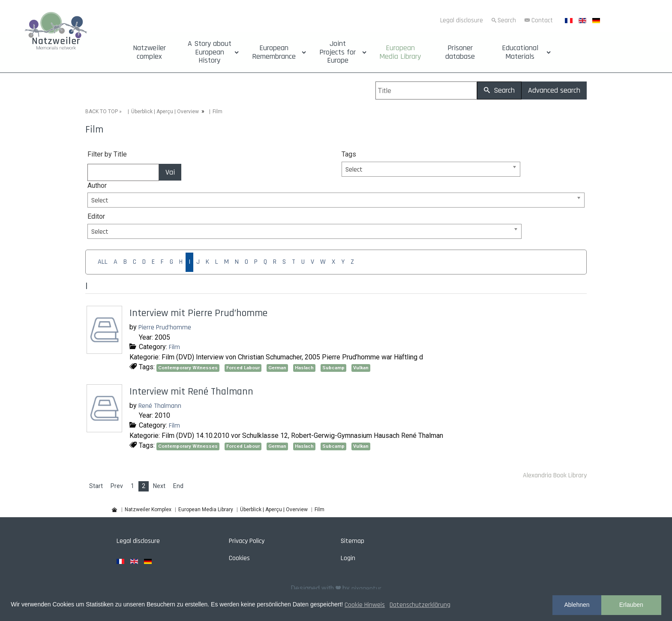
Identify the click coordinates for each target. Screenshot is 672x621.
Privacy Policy (247, 541)
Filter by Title (107, 154)
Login (348, 558)
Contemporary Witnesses (188, 368)
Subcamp (333, 368)
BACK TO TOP (102, 112)
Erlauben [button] (631, 605)
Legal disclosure (462, 20)
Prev (117, 486)
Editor (96, 216)
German (277, 368)
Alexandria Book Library (555, 475)
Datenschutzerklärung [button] (420, 605)
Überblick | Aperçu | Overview (165, 112)
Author (97, 185)
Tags (349, 154)
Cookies (239, 558)
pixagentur (366, 589)
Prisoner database (460, 52)
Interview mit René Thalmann (191, 392)
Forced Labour (243, 368)
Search (507, 20)
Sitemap (352, 541)
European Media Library (400, 52)
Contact (542, 20)
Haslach (304, 368)
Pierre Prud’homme (165, 327)
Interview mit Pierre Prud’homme (198, 313)
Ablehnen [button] (577, 605)
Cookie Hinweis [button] (365, 605)
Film (174, 347)
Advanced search (554, 90)
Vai (170, 172)
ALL (103, 262)
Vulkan (361, 368)
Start (96, 486)
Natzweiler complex (149, 52)
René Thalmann (160, 406)
